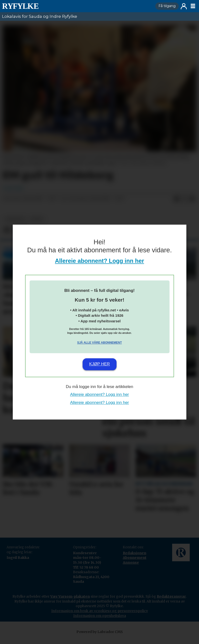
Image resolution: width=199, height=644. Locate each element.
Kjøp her (99, 364)
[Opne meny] (193, 6)
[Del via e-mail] (192, 204)
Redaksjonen (135, 558)
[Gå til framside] (77, 6)
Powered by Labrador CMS (100, 637)
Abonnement (135, 562)
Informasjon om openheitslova (100, 621)
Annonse (131, 567)
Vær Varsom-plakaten (70, 601)
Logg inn (184, 6)
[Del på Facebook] (177, 204)
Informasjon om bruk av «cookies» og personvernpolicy (100, 616)
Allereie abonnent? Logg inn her (99, 261)
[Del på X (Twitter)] (184, 204)
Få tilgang (167, 6)
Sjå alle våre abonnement (99, 343)
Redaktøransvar (171, 601)
